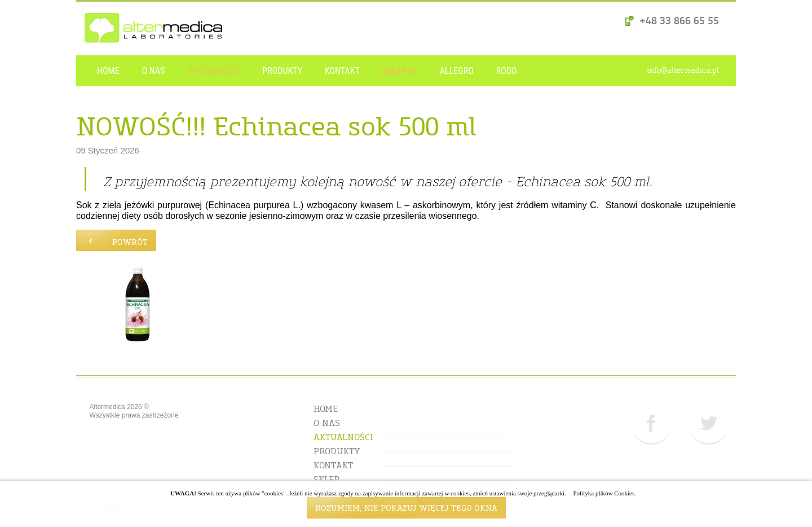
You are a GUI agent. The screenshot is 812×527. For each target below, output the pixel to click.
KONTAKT (342, 71)
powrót (116, 239)
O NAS (154, 71)
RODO (507, 71)
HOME (108, 71)
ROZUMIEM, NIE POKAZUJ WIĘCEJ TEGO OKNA (406, 509)
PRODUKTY (282, 71)
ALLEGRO (457, 71)
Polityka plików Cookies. (604, 493)
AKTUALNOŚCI (213, 71)
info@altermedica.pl (683, 71)
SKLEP (400, 66)
